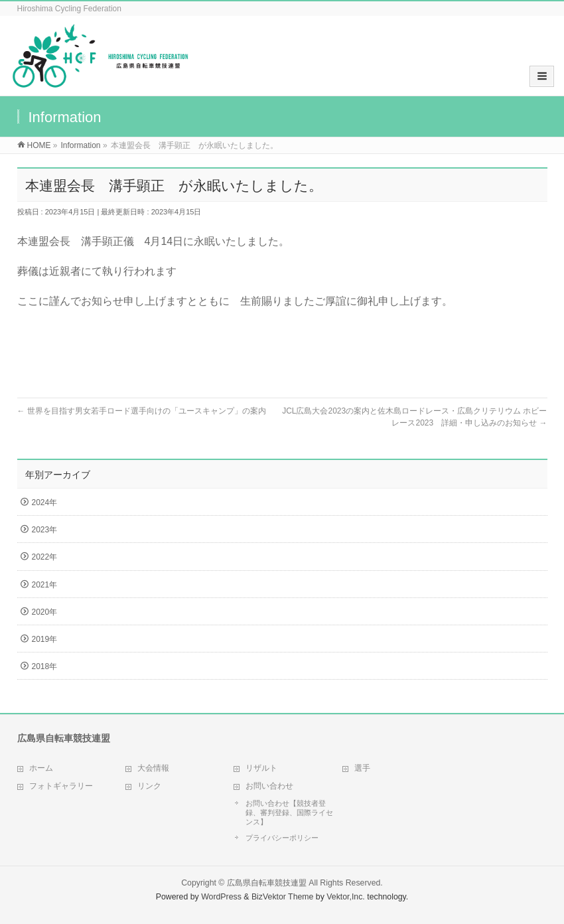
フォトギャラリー (61, 786)
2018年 (45, 666)
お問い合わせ (269, 786)
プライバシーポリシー (282, 838)
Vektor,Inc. (346, 897)
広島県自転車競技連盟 (267, 883)
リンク (149, 786)
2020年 (45, 612)
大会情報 (153, 768)
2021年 (45, 585)
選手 (362, 768)
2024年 (45, 502)
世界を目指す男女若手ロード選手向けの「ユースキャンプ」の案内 (142, 411)
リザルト (261, 768)
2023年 (45, 530)
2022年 (45, 557)
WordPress (221, 897)
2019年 (45, 639)
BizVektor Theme (283, 897)
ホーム (41, 768)
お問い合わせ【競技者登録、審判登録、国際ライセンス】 (289, 812)
